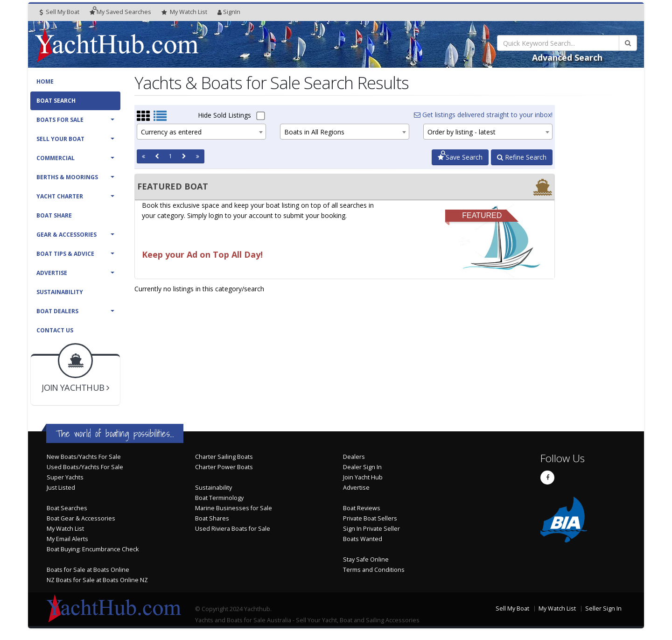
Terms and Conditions (374, 570)
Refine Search (522, 157)
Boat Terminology (219, 498)
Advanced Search (567, 57)
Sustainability (60, 292)
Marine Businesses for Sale (234, 508)
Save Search (460, 157)
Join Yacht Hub (363, 477)
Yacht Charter (60, 196)
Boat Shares (212, 518)
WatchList (184, 12)
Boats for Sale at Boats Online (88, 570)
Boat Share (54, 215)
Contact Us (55, 330)
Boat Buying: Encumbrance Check (93, 549)
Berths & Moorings (67, 177)
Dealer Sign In (362, 467)
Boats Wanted (363, 539)
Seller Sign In (603, 608)
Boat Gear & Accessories (81, 518)
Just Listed (61, 488)
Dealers (354, 457)
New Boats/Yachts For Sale (84, 457)
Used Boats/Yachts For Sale (85, 467)
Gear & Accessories (66, 235)
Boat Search (56, 101)
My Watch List (65, 529)
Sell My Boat (59, 12)
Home (45, 81)
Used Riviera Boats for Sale (233, 529)
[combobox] (201, 132)
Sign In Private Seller (371, 529)
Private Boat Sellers (370, 518)
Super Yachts (65, 477)
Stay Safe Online (366, 559)
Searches (120, 12)
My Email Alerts (67, 539)
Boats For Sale (60, 120)
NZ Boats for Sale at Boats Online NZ (97, 580)
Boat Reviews (362, 508)
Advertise (52, 273)
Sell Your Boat (60, 139)
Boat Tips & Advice (65, 254)
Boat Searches (67, 508)
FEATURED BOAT (173, 186)
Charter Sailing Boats (224, 457)
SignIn (229, 12)
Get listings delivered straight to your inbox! (483, 115)
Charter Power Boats (224, 467)
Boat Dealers (57, 311)
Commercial (56, 158)
